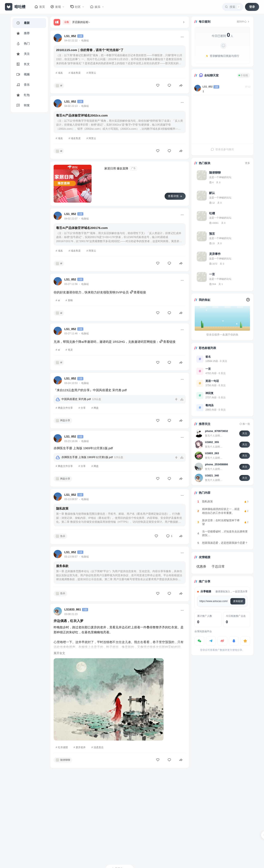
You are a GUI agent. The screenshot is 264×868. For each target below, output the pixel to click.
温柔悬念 (99, 747)
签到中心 (243, 22)
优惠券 (201, 566)
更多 (247, 163)
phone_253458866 (216, 464)
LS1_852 (70, 36)
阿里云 (92, 73)
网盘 (96, 408)
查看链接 (138, 292)
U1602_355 (212, 442)
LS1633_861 (73, 609)
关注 (245, 433)
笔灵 (70, 350)
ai (59, 300)
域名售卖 (76, 73)
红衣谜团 (63, 747)
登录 (252, 7)
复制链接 (238, 601)
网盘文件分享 (65, 408)
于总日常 (218, 566)
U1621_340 (212, 475)
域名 (60, 73)
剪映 (70, 300)
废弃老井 (81, 747)
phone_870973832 (216, 431)
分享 (83, 408)
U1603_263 (212, 453)
